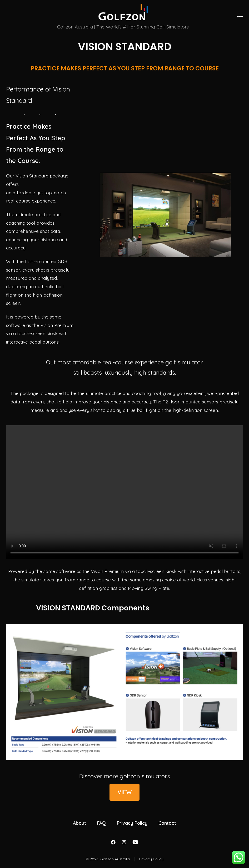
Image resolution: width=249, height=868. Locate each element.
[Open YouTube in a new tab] (135, 842)
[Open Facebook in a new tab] (113, 842)
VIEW (125, 792)
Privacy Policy (132, 823)
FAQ (101, 823)
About (79, 823)
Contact (167, 823)
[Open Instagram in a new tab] (124, 842)
